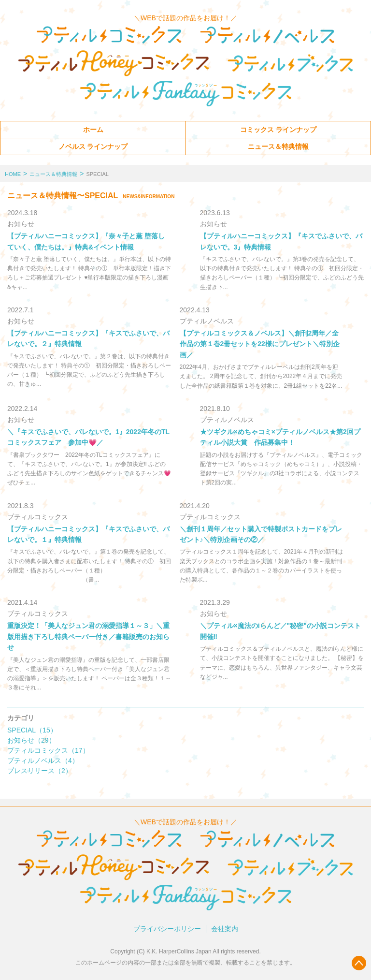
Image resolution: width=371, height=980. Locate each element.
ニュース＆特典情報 (278, 146)
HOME (13, 174)
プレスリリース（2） (40, 771)
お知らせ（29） (31, 740)
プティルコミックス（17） (48, 750)
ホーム (93, 130)
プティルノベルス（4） (43, 761)
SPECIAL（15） (32, 730)
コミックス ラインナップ (278, 130)
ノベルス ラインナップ (93, 146)
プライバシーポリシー (167, 929)
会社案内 (225, 929)
